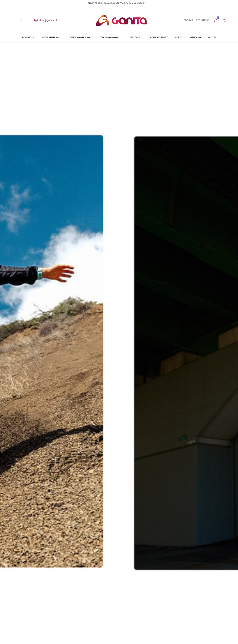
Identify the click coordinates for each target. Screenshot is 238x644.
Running (27, 37)
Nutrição (195, 37)
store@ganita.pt (46, 20)
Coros (179, 37)
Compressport (159, 37)
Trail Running (51, 37)
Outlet (212, 37)
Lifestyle (135, 37)
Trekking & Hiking (80, 37)
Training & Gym (110, 37)
